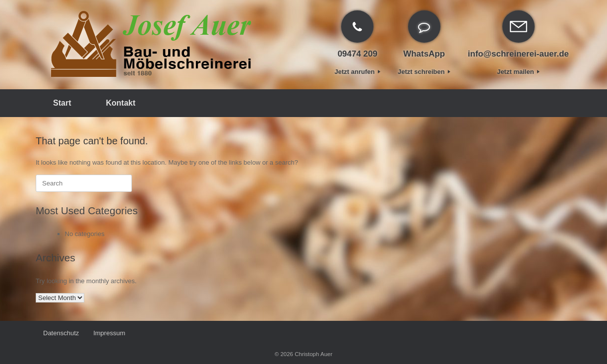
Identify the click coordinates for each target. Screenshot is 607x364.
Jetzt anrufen (358, 72)
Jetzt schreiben (424, 72)
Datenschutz (61, 333)
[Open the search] (557, 103)
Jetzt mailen (518, 72)
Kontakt (121, 103)
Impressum (109, 333)
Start (62, 103)
